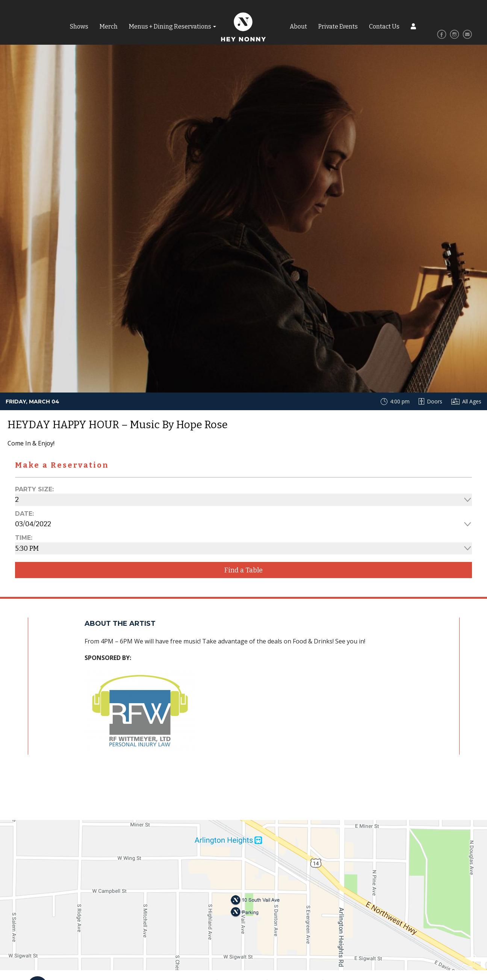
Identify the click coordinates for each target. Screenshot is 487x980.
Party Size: (34, 489)
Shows (79, 26)
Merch (109, 26)
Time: (24, 538)
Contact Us (384, 26)
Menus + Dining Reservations (170, 26)
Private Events (338, 26)
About (298, 26)
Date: (24, 514)
